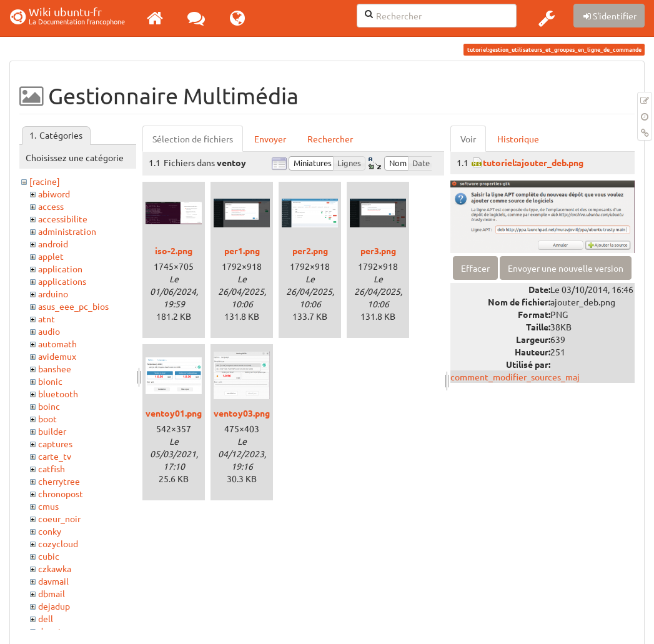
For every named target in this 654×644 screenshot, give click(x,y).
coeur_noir (59, 518)
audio (49, 331)
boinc (49, 406)
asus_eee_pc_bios (73, 306)
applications (62, 281)
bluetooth (58, 394)
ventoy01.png (174, 413)
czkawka (55, 568)
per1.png (242, 250)
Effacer (475, 268)
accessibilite (63, 219)
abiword (54, 194)
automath (57, 344)
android (53, 244)
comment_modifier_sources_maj (515, 377)
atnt (47, 319)
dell (46, 618)
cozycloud (58, 543)
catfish (52, 468)
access (51, 206)
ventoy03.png (242, 413)
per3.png (378, 250)
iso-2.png (174, 250)
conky (50, 531)
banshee (55, 369)
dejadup (54, 606)
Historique (518, 139)
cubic (49, 556)
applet (51, 256)
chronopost (61, 493)
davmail (53, 581)
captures (55, 443)
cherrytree (59, 481)
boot (47, 419)
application (60, 269)
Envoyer (270, 139)
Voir (468, 139)
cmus (48, 506)
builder (52, 431)
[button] (547, 18)
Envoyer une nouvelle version (566, 268)
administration (67, 231)
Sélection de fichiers (193, 139)
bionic (50, 381)
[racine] (45, 181)
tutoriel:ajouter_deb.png (533, 162)
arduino (53, 294)
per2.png (310, 250)
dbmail (52, 593)
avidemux (57, 356)
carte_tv (55, 456)
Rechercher (330, 139)
